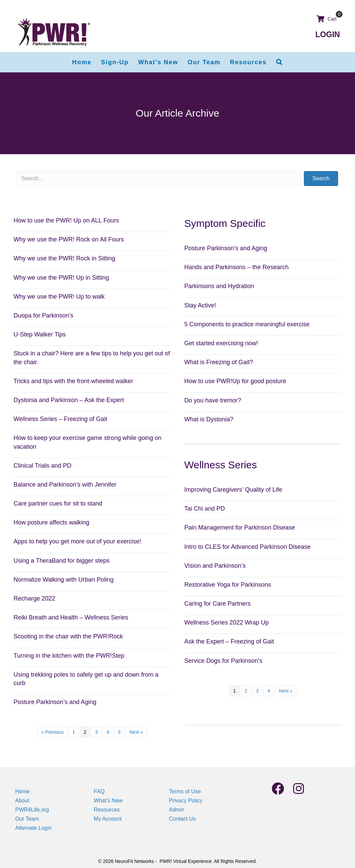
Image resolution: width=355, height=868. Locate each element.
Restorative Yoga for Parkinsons (228, 585)
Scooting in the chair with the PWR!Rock (68, 636)
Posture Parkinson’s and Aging (55, 702)
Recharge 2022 (34, 599)
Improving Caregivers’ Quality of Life (233, 490)
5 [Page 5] (119, 732)
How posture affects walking (51, 522)
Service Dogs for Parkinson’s (224, 661)
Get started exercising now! (221, 343)
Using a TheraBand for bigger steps (62, 561)
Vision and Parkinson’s (215, 566)
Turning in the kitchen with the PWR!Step (69, 656)
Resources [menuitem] (107, 810)
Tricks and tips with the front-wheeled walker (73, 381)
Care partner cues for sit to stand (58, 503)
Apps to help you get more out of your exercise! (77, 541)
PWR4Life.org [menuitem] (32, 810)
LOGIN (328, 34)
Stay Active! (200, 305)
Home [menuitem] (23, 791)
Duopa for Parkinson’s (43, 315)
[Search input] (159, 179)
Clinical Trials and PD (42, 466)
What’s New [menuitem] (108, 801)
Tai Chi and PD (205, 509)
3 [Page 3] (96, 732)
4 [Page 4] (108, 732)
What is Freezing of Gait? (219, 362)
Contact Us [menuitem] (182, 819)
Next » (136, 732)
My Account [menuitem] (108, 819)
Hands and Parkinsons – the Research (237, 267)
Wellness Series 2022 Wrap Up (227, 623)
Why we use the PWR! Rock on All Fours (69, 239)
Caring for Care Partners (218, 604)
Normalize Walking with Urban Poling (63, 580)
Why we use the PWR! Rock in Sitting (64, 258)
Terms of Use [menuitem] (185, 791)
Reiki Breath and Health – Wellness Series (71, 617)
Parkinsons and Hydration (219, 286)
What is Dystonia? (209, 419)
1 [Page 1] (74, 732)
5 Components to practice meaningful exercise (247, 324)
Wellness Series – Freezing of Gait (60, 419)
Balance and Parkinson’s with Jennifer (65, 485)
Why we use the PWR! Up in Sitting (61, 278)
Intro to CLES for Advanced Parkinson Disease (248, 547)
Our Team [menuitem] (27, 819)
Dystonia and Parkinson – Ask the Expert (69, 400)
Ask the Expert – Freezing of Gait (229, 641)
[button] (280, 62)
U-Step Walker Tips (40, 334)
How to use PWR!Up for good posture (235, 381)
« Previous (52, 732)
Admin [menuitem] (176, 810)
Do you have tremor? (213, 400)
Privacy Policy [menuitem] (186, 801)
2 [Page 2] (246, 691)
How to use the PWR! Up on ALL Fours (66, 220)
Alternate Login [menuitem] (34, 828)
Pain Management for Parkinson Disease (240, 527)
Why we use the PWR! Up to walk (59, 297)
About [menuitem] (22, 801)
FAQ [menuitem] (99, 791)
